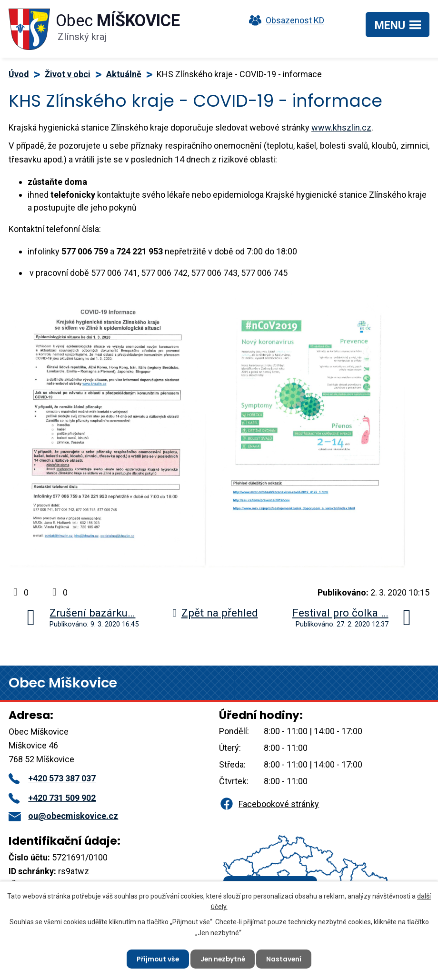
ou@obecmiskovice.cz (63, 816)
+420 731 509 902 (52, 798)
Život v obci (68, 74)
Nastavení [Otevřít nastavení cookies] (285, 959)
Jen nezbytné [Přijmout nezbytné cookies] (223, 959)
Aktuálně (124, 74)
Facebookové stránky (269, 804)
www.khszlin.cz (341, 127)
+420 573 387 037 (52, 778)
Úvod (19, 74)
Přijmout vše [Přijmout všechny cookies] (156, 959)
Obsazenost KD (284, 20)
